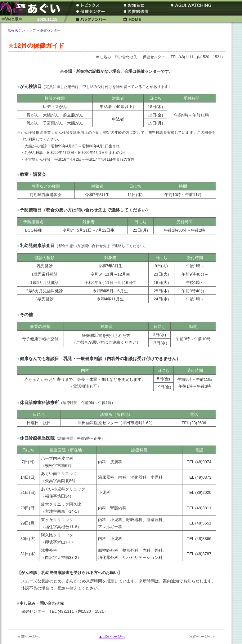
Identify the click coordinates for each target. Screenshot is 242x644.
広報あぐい (33, 9)
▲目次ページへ (112, 637)
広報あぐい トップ (22, 30)
